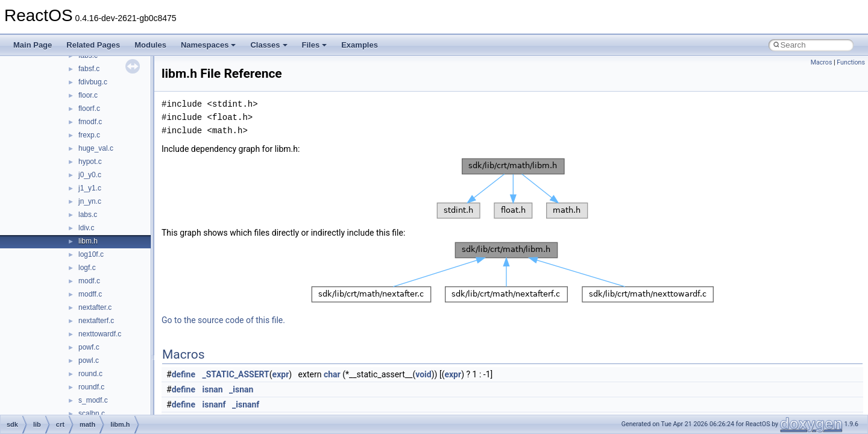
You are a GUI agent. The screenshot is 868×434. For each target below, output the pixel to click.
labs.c (88, 215)
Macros (822, 62)
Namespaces (209, 45)
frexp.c (89, 135)
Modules (150, 45)
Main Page (33, 45)
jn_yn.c (90, 201)
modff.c (90, 294)
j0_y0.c (90, 175)
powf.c (89, 347)
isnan (213, 389)
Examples (360, 45)
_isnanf (246, 404)
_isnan (241, 389)
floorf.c (89, 108)
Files (315, 45)
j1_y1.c (90, 188)
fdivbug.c (93, 82)
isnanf (214, 404)
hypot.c (90, 162)
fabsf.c (89, 69)
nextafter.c (95, 307)
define (184, 374)
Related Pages (93, 45)
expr (281, 374)
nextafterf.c (96, 321)
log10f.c (91, 254)
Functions (851, 62)
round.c (90, 374)
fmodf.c (90, 122)
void (423, 374)
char (332, 374)
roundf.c (91, 387)
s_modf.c (93, 400)
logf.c (87, 268)
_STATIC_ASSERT (236, 374)
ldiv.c (86, 228)
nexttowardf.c (100, 334)
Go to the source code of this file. (223, 320)
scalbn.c (92, 414)
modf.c (89, 281)
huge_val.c (96, 148)
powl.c (89, 360)
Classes (269, 45)
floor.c (88, 95)
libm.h (88, 241)
